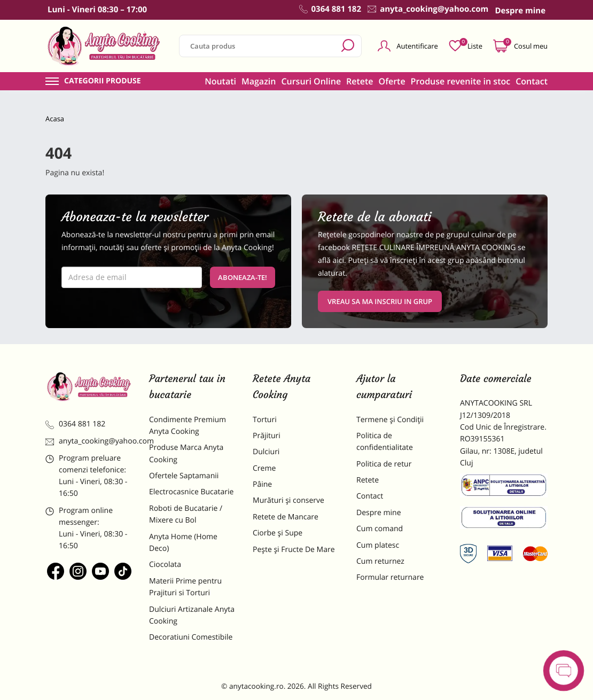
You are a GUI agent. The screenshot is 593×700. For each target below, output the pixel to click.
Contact (532, 81)
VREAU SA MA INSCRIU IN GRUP (380, 301)
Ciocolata (165, 565)
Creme (264, 468)
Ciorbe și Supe (278, 533)
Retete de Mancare (286, 517)
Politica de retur (384, 464)
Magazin (259, 81)
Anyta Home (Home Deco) (183, 543)
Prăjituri (267, 436)
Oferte (392, 81)
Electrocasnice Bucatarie (191, 492)
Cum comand (380, 529)
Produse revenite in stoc (461, 81)
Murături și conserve (288, 500)
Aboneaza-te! (243, 277)
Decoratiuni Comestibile (191, 637)
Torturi (265, 420)
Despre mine (379, 513)
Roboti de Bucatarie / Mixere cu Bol (186, 514)
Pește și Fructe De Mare (294, 550)
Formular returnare (390, 577)
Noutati (220, 81)
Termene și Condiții (390, 420)
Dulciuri (266, 452)
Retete (360, 81)
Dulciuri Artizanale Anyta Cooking (192, 615)
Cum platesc (378, 545)
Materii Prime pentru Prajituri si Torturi (185, 587)
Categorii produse (103, 81)
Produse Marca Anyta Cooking (186, 453)
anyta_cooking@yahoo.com (89, 441)
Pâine (262, 484)
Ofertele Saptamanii (184, 476)
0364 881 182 (75, 424)
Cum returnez (380, 561)
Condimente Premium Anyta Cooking (188, 426)
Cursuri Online (311, 81)
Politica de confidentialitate (385, 442)
